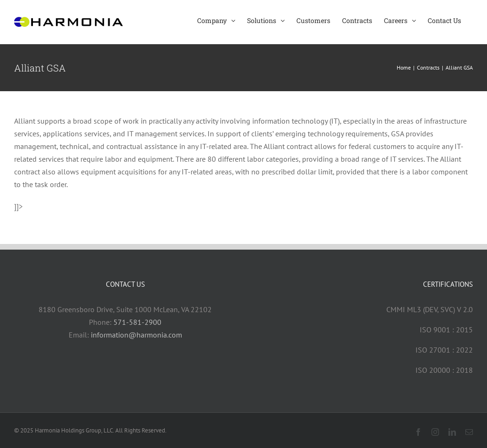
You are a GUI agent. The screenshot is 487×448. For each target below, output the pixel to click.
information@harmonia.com (136, 335)
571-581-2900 (137, 322)
